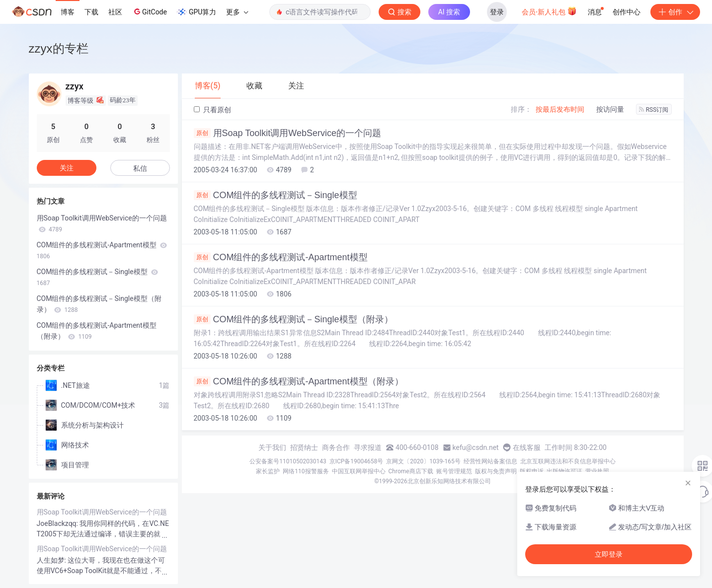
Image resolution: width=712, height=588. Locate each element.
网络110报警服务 (306, 471)
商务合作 (336, 447)
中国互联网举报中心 (359, 471)
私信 (140, 168)
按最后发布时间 (560, 109)
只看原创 (212, 110)
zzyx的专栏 (59, 48)
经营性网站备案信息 (490, 461)
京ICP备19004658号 (356, 461)
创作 (675, 12)
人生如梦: (52, 560)
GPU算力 (197, 12)
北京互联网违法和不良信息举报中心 (568, 461)
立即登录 (609, 554)
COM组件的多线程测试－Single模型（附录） (293, 319)
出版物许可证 (564, 471)
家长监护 (268, 471)
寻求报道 (368, 447)
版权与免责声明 (496, 471)
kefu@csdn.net (476, 447)
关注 (67, 168)
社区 (115, 12)
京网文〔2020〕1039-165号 (423, 461)
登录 (497, 12)
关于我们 (272, 447)
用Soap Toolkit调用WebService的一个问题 (287, 133)
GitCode (150, 11)
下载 (91, 12)
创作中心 (627, 12)
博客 (68, 12)
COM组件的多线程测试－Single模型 (276, 195)
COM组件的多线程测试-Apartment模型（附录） (299, 381)
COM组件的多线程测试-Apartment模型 (281, 257)
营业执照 (597, 471)
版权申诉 (532, 471)
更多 (237, 12)
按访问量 (610, 109)
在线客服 (527, 447)
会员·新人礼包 (549, 11)
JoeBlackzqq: (58, 523)
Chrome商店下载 (411, 471)
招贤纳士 (304, 447)
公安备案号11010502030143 (288, 461)
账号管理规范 (454, 471)
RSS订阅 (654, 110)
